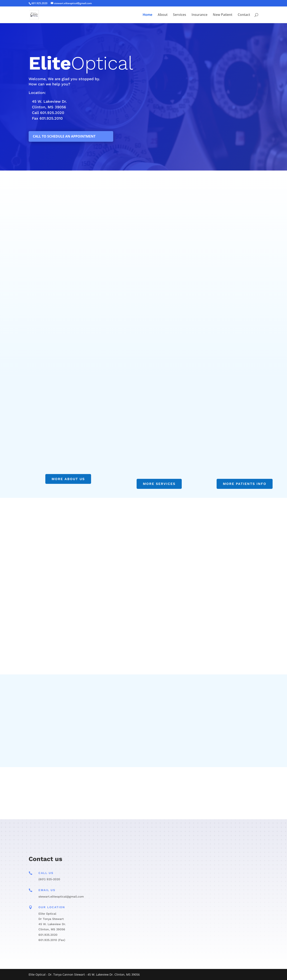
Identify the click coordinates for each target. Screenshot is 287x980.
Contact (244, 15)
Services (180, 15)
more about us (68, 479)
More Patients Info (245, 484)
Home (147, 15)
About (163, 15)
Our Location (52, 907)
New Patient (223, 15)
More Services (159, 484)
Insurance (199, 15)
